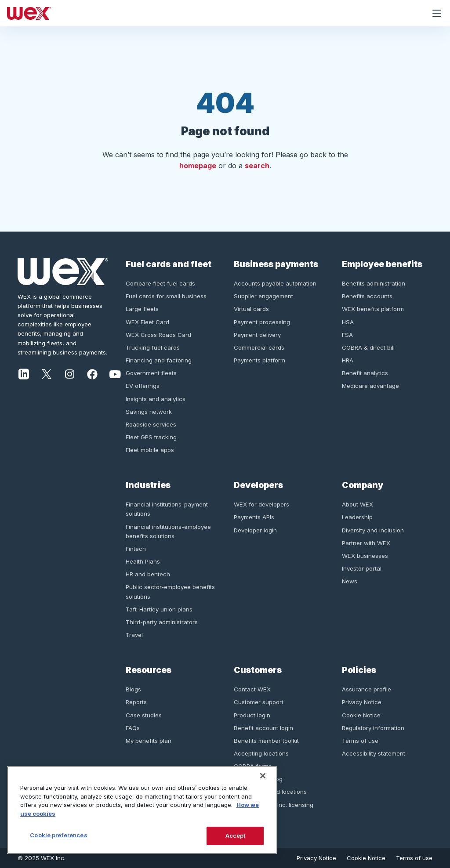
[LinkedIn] (24, 373)
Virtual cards (251, 309)
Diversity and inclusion (373, 530)
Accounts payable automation (275, 283)
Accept (236, 835)
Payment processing (262, 322)
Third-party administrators (162, 622)
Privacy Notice (362, 702)
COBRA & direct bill (368, 347)
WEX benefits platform (373, 309)
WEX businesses (365, 556)
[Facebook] (92, 373)
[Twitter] (47, 373)
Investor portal (362, 568)
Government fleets (151, 373)
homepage (198, 166)
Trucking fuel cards (153, 347)
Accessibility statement (374, 753)
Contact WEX (252, 689)
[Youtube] (115, 373)
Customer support (259, 702)
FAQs (133, 728)
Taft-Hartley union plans (159, 609)
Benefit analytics (365, 373)
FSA (347, 335)
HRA (348, 360)
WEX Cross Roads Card (158, 335)
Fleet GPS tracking (151, 437)
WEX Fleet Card (147, 322)
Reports (136, 702)
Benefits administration (374, 283)
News (350, 581)
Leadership (357, 517)
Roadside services (151, 424)
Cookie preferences (58, 835)
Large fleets (142, 309)
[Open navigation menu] (437, 13)
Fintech (136, 549)
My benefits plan (149, 741)
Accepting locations (261, 753)
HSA (348, 322)
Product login (252, 715)
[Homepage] (212, 13)
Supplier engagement (263, 296)
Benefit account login (263, 728)
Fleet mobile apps (150, 450)
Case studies (144, 715)
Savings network (149, 412)
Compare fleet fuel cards (160, 283)
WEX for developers (261, 504)
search (257, 166)
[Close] (263, 776)
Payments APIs (254, 517)
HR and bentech (148, 574)
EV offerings (143, 386)
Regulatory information (373, 728)
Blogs (133, 689)
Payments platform (259, 360)
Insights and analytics (156, 399)
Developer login (255, 530)
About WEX (357, 504)
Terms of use (360, 741)
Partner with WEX (366, 543)
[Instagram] (69, 373)
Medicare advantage (370, 386)
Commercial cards (259, 347)
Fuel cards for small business (166, 296)
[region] (142, 810)
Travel (134, 635)
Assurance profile (367, 689)
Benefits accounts (367, 296)
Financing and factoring (159, 360)
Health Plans (143, 561)
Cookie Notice (361, 715)
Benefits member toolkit (266, 741)
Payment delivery (257, 335)
